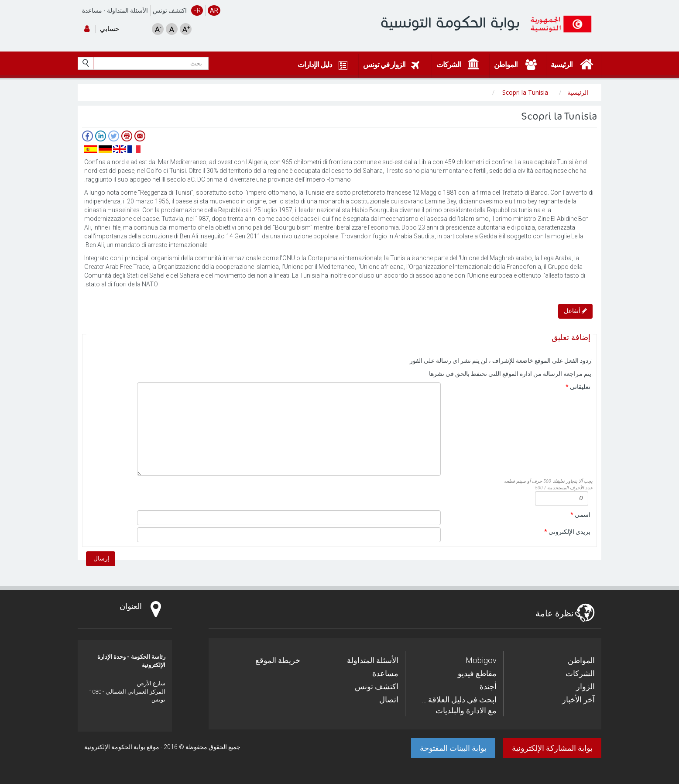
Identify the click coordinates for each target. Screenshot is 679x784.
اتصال (389, 700)
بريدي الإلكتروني (567, 532)
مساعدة (92, 10)
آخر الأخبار (578, 700)
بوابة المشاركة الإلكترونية (552, 748)
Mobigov (481, 660)
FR (197, 10)
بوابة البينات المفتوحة (453, 748)
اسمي (580, 515)
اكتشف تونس (170, 10)
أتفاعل (575, 311)
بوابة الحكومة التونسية (450, 22)
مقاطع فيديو (477, 673)
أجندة (488, 686)
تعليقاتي (578, 387)
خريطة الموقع (278, 660)
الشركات (580, 673)
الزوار (585, 686)
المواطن (581, 660)
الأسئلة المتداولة (127, 10)
